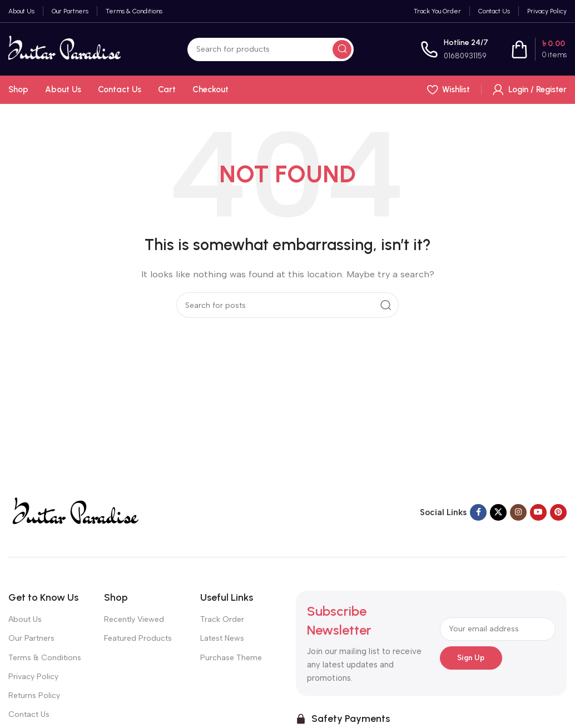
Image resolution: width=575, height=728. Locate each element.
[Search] (271, 49)
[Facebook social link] (478, 512)
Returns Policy (34, 695)
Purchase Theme (231, 658)
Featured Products (138, 638)
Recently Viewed (134, 619)
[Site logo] (65, 48)
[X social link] (498, 512)
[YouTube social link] (538, 512)
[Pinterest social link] (558, 512)
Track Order (222, 619)
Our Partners (31, 638)
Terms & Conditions (45, 658)
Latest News (222, 638)
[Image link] (75, 512)
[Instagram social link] (518, 512)
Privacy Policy (33, 677)
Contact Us (29, 714)
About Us (25, 619)
